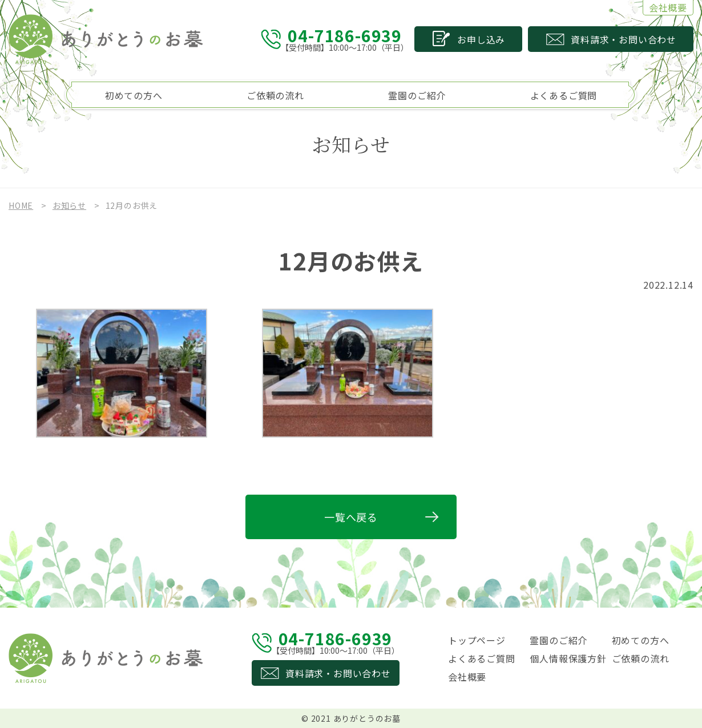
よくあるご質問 (564, 95)
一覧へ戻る (351, 517)
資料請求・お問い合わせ (338, 673)
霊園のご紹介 (417, 95)
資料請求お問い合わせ (624, 39)
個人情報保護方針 (568, 658)
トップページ (477, 640)
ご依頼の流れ (275, 95)
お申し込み (481, 39)
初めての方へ (134, 95)
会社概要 (668, 7)
